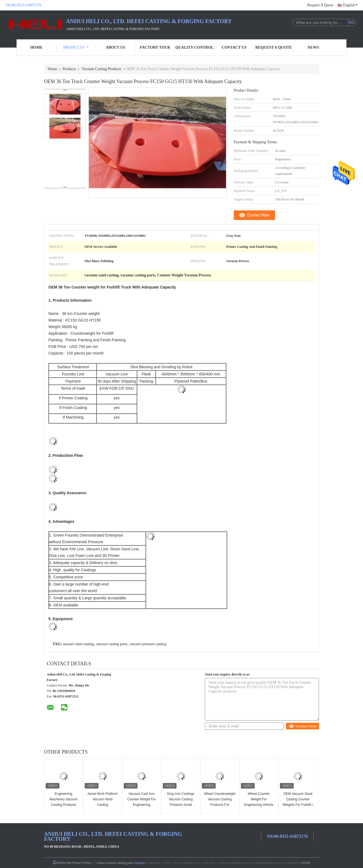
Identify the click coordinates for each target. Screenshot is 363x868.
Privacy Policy (82, 863)
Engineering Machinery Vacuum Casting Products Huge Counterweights (63, 802)
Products (76, 47)
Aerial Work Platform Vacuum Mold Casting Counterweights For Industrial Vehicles (103, 805)
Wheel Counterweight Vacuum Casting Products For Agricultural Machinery (220, 805)
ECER (306, 863)
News (313, 47)
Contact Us (234, 47)
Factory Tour (155, 47)
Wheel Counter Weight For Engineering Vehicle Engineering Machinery (259, 805)
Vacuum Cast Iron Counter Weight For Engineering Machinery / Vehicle (142, 802)
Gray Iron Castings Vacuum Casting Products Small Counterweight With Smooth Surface (181, 805)
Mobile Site (62, 863)
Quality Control (195, 47)
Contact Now (259, 215)
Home (36, 47)
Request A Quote (320, 5)
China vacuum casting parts (115, 863)
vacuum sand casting (78, 644)
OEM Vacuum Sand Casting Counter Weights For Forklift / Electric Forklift (298, 802)
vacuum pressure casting (148, 644)
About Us (115, 47)
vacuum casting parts (112, 644)
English (350, 5)
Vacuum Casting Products (101, 69)
